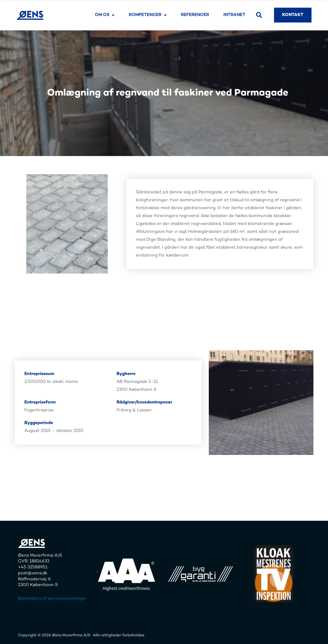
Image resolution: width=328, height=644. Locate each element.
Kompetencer (148, 15)
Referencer (195, 15)
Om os (105, 15)
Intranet (234, 15)
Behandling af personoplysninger (52, 599)
